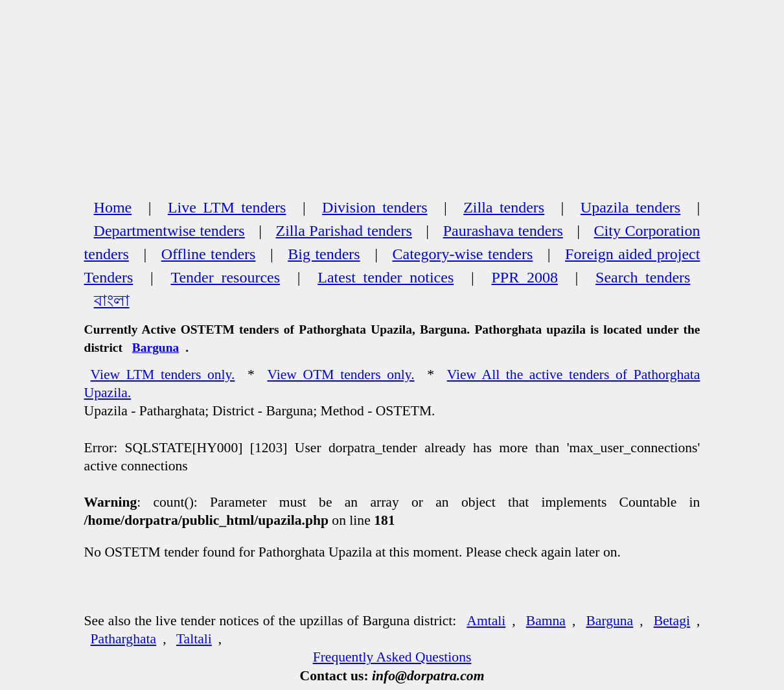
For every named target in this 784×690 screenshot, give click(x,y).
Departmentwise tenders (169, 231)
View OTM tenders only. (340, 374)
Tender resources (225, 277)
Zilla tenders (504, 207)
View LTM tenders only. (163, 374)
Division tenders (375, 207)
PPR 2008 (524, 277)
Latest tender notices (386, 277)
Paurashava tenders (503, 231)
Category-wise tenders (463, 254)
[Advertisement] (392, 97)
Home (113, 207)
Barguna (156, 348)
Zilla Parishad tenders (344, 231)
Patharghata (124, 639)
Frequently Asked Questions (392, 657)
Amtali (486, 621)
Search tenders (643, 277)
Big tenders (324, 254)
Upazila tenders (630, 207)
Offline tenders (209, 254)
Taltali (194, 639)
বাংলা (112, 301)
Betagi (672, 621)
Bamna (546, 621)
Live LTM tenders (227, 207)
